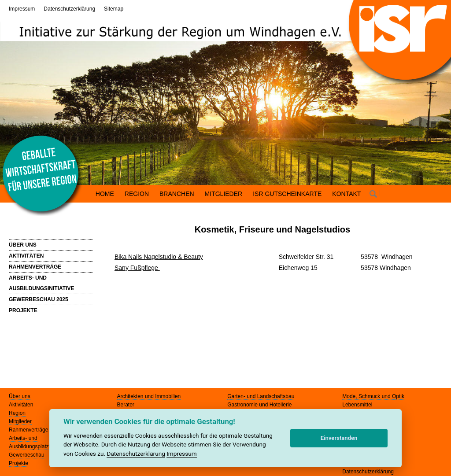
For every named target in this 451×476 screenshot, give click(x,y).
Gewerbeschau (27, 455)
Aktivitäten (21, 405)
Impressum (22, 9)
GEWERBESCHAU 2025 (39, 299)
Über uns (20, 396)
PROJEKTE (23, 310)
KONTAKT (346, 194)
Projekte (18, 463)
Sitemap (114, 9)
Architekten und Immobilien (149, 396)
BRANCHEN (177, 194)
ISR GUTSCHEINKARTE (287, 194)
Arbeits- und (23, 438)
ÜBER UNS (23, 245)
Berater (126, 405)
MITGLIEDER (224, 194)
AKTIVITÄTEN (26, 256)
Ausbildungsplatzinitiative (38, 446)
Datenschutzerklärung (69, 9)
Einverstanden (339, 438)
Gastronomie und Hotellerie (259, 405)
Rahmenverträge (28, 430)
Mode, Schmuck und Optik (373, 396)
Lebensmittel (357, 405)
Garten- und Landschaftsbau (261, 396)
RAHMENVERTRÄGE (35, 267)
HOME (105, 194)
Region (17, 413)
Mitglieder (20, 421)
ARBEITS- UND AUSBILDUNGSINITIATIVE (41, 283)
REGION (137, 194)
